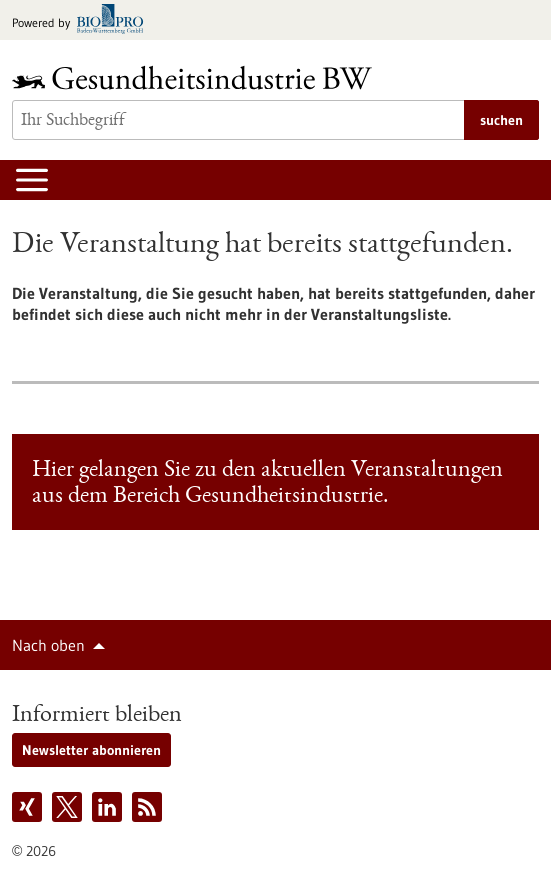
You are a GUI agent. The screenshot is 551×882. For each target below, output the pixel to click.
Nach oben (48, 645)
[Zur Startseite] (197, 77)
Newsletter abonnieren (91, 750)
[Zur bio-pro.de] (83, 20)
